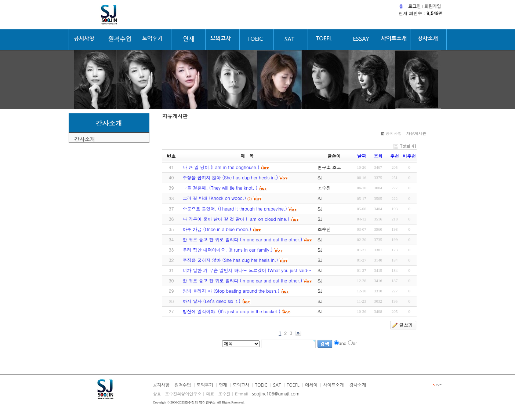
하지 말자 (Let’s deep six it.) (212, 301)
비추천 (409, 156)
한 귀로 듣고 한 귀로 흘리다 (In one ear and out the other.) (243, 239)
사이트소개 (333, 385)
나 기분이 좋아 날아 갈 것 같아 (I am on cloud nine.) (236, 219)
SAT (277, 385)
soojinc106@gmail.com (275, 394)
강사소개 (85, 139)
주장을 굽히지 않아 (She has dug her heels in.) (231, 177)
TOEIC (261, 385)
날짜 (362, 156)
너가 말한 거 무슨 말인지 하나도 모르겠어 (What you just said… (247, 270)
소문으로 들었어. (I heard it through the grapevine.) (235, 209)
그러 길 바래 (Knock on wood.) (215, 198)
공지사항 (161, 385)
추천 (395, 156)
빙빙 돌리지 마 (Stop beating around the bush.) (231, 291)
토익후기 (205, 385)
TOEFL (293, 385)
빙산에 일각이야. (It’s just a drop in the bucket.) (232, 311)
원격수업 (183, 385)
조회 (378, 156)
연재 (223, 385)
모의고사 (241, 385)
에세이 (311, 385)
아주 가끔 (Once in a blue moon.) (217, 229)
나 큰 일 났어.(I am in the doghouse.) (221, 167)
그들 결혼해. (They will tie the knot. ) (220, 188)
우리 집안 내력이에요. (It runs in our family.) (228, 250)
